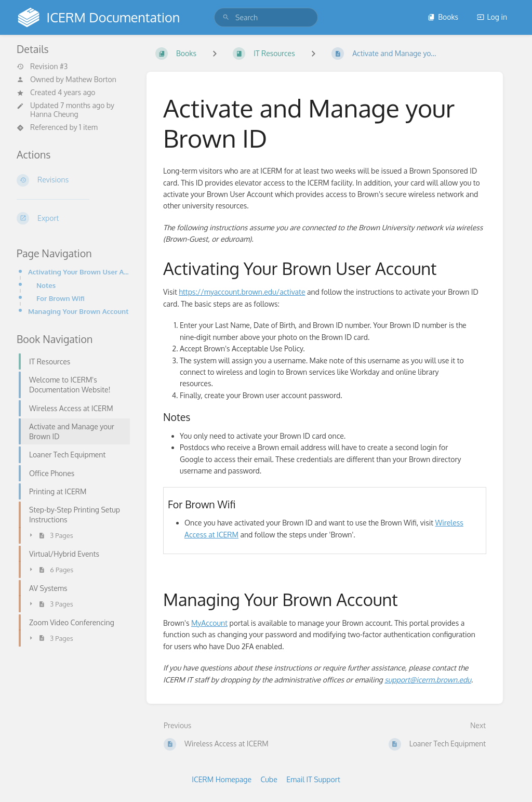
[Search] (226, 17)
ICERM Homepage (222, 779)
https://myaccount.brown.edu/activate (242, 292)
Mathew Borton (91, 79)
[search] (266, 17)
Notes (46, 285)
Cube (269, 779)
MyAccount (209, 623)
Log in (492, 17)
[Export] (73, 218)
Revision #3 (42, 67)
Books (443, 17)
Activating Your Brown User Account (79, 272)
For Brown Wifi (61, 298)
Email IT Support (313, 779)
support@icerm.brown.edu (428, 680)
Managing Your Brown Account (78, 311)
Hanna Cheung (54, 114)
